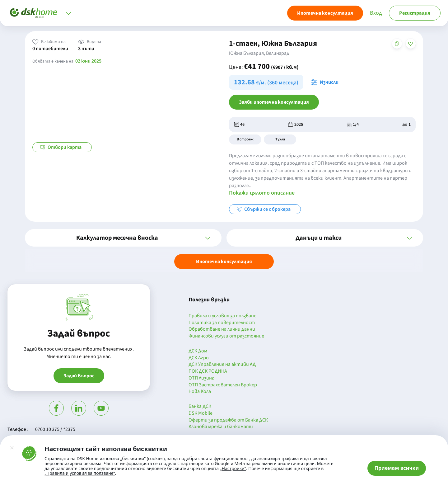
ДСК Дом (198, 351)
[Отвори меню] (68, 13)
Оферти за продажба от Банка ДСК (228, 420)
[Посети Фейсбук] (56, 408)
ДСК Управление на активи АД (222, 365)
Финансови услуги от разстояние (226, 336)
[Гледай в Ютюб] (101, 408)
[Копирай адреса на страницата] (397, 44)
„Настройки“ (233, 469)
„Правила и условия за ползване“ (80, 473)
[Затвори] (12, 448)
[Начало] (34, 13)
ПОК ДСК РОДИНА (208, 371)
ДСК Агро (199, 358)
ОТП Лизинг (201, 378)
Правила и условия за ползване (222, 316)
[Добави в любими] (411, 44)
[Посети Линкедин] (79, 408)
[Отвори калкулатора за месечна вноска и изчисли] (326, 82)
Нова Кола (200, 392)
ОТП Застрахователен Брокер (223, 385)
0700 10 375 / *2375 (55, 429)
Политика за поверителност (222, 323)
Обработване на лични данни (222, 329)
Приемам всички (397, 468)
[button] (123, 238)
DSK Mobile (201, 413)
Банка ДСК (200, 407)
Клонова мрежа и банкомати (221, 427)
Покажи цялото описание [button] (262, 193)
